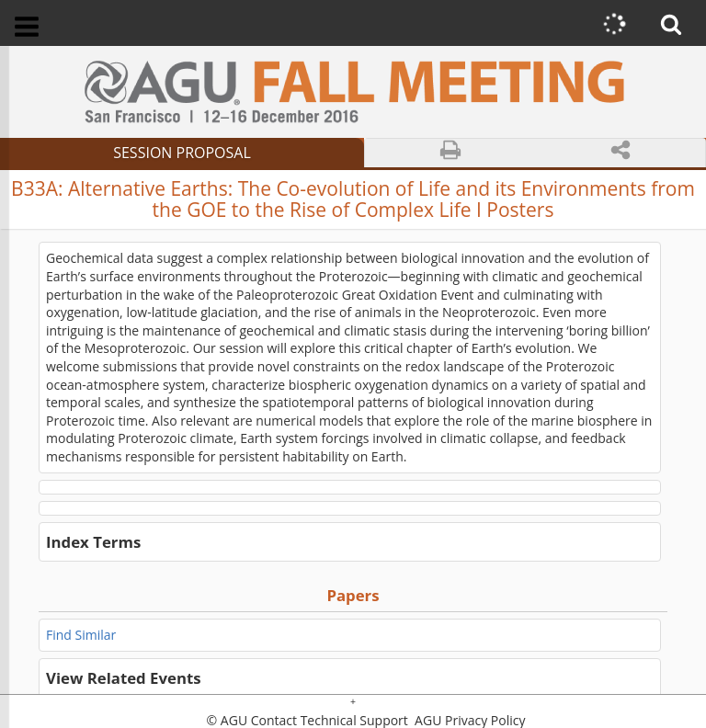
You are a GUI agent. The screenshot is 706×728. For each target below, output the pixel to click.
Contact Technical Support (330, 721)
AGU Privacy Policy (468, 721)
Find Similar (81, 635)
